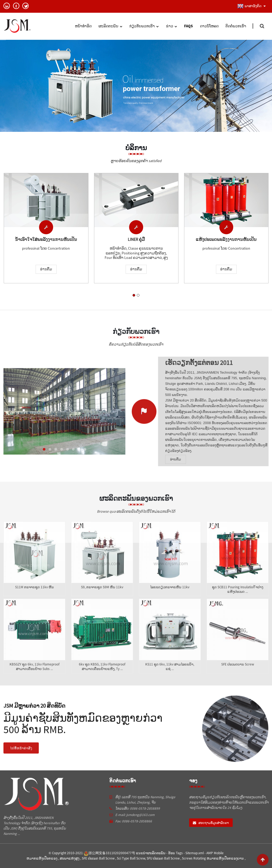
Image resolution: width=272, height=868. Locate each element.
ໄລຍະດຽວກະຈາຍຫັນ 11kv (170, 593)
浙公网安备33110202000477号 (109, 853)
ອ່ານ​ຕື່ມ (46, 270)
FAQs (188, 26)
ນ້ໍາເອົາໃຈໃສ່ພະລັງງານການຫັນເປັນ (46, 240)
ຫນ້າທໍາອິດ (83, 26)
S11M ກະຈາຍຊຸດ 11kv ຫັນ (35, 593)
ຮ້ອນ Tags (176, 853)
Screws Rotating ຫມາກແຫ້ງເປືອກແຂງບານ (213, 858)
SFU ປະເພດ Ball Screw (163, 858)
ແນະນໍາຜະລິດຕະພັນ (151, 853)
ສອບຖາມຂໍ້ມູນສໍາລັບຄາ (214, 823)
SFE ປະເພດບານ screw (238, 671)
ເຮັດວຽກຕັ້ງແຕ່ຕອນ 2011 (199, 369)
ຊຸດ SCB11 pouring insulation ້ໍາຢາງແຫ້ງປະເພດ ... (238, 596)
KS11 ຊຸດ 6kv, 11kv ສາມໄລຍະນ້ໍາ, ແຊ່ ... (170, 673)
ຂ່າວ (172, 27)
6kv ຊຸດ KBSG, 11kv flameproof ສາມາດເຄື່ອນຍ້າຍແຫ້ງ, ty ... (102, 673)
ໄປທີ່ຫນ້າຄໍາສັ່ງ (21, 754)
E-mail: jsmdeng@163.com (135, 815)
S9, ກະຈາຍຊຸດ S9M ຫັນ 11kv (102, 593)
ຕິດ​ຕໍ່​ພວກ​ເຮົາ (236, 26)
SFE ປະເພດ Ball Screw (99, 858)
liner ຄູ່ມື (136, 240)
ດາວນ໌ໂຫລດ (209, 26)
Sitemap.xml (195, 853)
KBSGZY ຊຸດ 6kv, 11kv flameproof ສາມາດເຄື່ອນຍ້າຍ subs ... (35, 673)
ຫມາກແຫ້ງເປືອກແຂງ (42, 858)
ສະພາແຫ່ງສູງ (70, 858)
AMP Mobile (215, 853)
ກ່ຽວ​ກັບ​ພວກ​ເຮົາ (144, 27)
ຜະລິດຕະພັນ (110, 27)
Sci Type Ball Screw (131, 858)
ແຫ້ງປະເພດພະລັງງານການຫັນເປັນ (226, 241)
